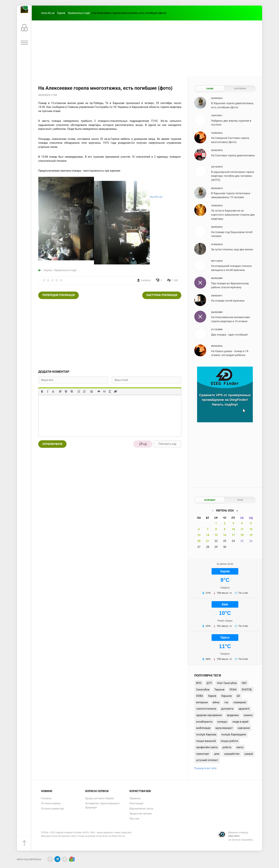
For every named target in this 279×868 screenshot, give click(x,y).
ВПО (199, 683)
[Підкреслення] (53, 391)
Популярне (240, 89)
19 (251, 535)
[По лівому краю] (60, 391)
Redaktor (146, 280)
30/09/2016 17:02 (48, 95)
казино (248, 715)
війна (216, 702)
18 (242, 535)
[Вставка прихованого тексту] (116, 391)
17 (233, 535)
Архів (240, 500)
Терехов (219, 690)
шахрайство (232, 754)
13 (199, 535)
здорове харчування (209, 715)
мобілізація (203, 728)
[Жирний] (42, 391)
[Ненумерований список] (79, 391)
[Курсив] (48, 391)
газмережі (240, 702)
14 (208, 535)
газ (226, 702)
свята (240, 747)
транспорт (203, 754)
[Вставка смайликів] (92, 391)
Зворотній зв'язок (141, 814)
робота (227, 747)
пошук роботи (229, 741)
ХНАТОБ (247, 690)
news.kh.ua (48, 13)
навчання (244, 728)
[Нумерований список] (84, 391)
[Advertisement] (147, 48)
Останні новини (51, 803)
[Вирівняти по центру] (66, 391)
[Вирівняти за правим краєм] (72, 391)
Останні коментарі (53, 809)
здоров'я (244, 709)
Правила (135, 798)
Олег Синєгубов (227, 683)
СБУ (244, 683)
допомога (227, 709)
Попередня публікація (59, 295)
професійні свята (207, 747)
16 (225, 535)
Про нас (134, 819)
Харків (61, 13)
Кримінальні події (79, 13)
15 (216, 535)
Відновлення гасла (141, 809)
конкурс (222, 722)
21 (208, 541)
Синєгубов (203, 690)
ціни (217, 754)
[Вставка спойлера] (110, 391)
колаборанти (204, 722)
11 (242, 529)
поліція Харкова (206, 735)
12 (251, 529)
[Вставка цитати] (99, 391)
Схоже (210, 89)
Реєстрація (136, 803)
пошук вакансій (206, 741)
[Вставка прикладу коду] (104, 391)
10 (233, 529)
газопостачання (206, 709)
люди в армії (240, 722)
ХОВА (200, 696)
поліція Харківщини (234, 735)
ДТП (209, 683)
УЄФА (233, 690)
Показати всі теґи (205, 768)
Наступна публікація (162, 295)
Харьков (227, 696)
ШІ (238, 696)
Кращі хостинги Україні (100, 798)
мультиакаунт (224, 728)
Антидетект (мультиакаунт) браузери (102, 806)
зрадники (233, 715)
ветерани (202, 702)
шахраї (249, 754)
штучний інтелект (207, 760)
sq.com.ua (156, 197)
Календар (210, 500)
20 (199, 541)
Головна (46, 798)
